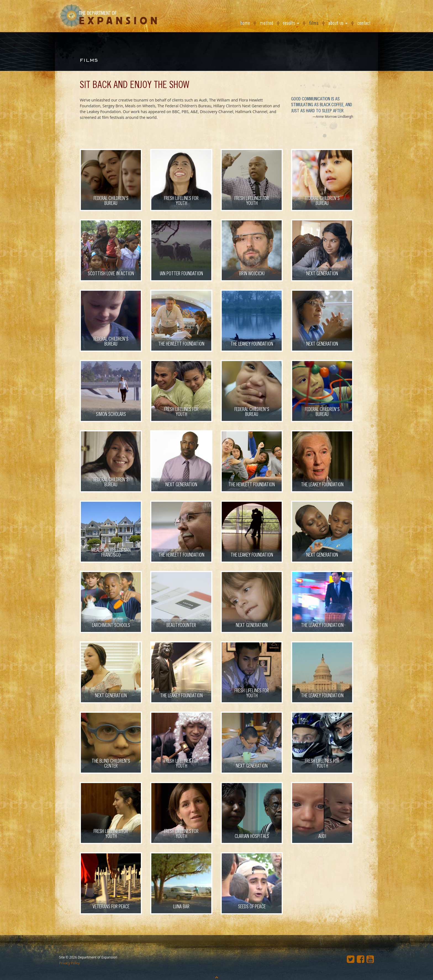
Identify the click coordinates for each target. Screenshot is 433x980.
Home (245, 23)
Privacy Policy (69, 963)
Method (266, 23)
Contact (364, 23)
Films (314, 23)
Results (291, 23)
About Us (338, 23)
